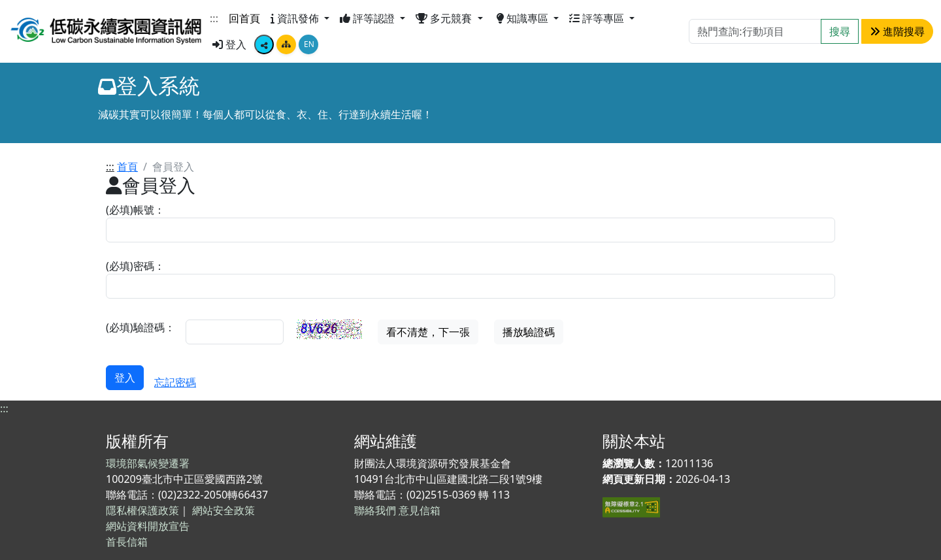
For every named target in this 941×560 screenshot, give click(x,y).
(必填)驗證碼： (140, 327)
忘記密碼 (175, 382)
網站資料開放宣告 (148, 526)
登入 (229, 44)
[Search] (755, 31)
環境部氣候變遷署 (148, 463)
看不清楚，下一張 (428, 332)
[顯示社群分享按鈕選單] (264, 44)
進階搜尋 (897, 31)
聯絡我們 (375, 510)
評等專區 (598, 18)
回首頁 (244, 18)
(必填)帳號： (135, 210)
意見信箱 (420, 510)
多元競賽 (445, 18)
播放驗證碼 (529, 332)
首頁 (127, 167)
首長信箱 (127, 542)
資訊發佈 (296, 18)
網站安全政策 (223, 510)
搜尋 (840, 31)
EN (309, 44)
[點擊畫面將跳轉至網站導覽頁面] (286, 44)
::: (214, 18)
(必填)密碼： (135, 266)
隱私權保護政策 (142, 510)
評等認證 (369, 18)
